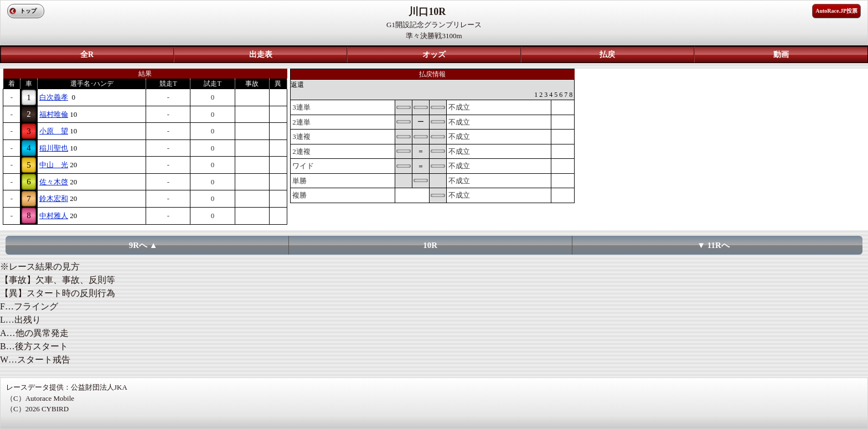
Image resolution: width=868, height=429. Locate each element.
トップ (28, 11)
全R (87, 55)
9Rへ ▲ (143, 245)
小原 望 (54, 131)
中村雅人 (54, 216)
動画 (781, 55)
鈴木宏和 (54, 198)
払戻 (607, 55)
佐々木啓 (54, 182)
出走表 (261, 55)
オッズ (434, 55)
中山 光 (54, 165)
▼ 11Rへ (713, 245)
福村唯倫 (54, 114)
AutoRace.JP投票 (836, 11)
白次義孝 (54, 97)
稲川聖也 (54, 148)
